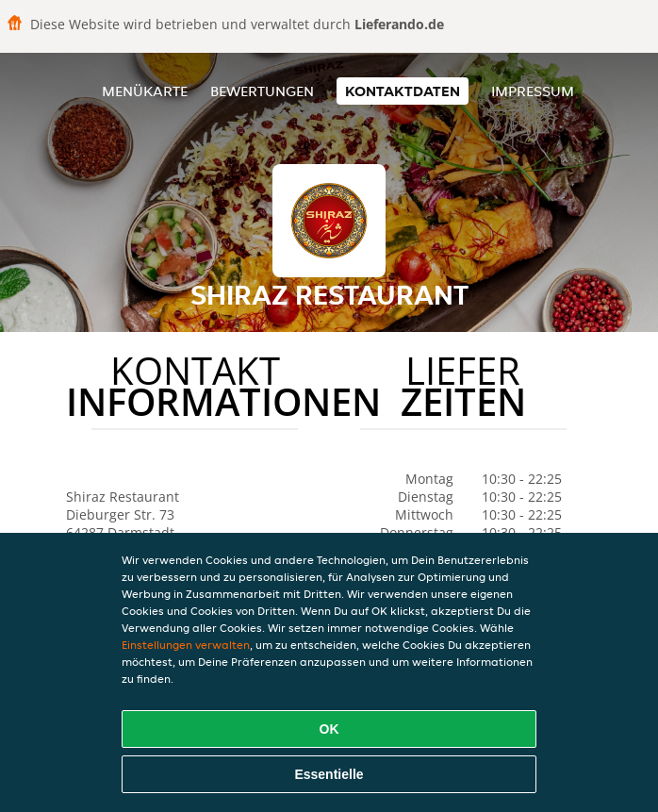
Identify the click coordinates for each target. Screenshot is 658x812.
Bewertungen (262, 91)
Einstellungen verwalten (186, 645)
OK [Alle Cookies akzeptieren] (329, 729)
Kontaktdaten (403, 91)
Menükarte (145, 91)
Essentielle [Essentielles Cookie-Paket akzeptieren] (329, 774)
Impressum (533, 91)
